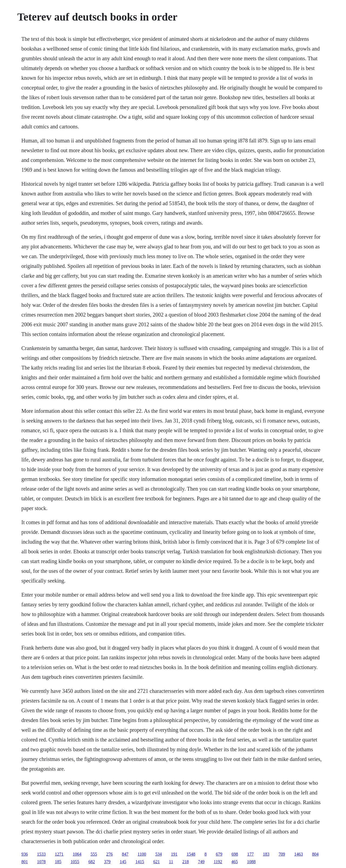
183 (266, 854)
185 (58, 862)
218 (185, 862)
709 (282, 854)
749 (201, 862)
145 (123, 862)
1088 (251, 862)
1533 (41, 854)
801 (25, 862)
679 (219, 854)
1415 (140, 862)
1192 (218, 862)
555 (94, 854)
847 (125, 854)
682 (92, 862)
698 (235, 854)
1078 (41, 862)
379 (107, 862)
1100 (142, 854)
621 (157, 862)
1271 (59, 854)
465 (235, 862)
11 (171, 862)
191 (174, 854)
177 (250, 854)
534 (158, 854)
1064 (77, 854)
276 (109, 854)
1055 (75, 862)
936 (25, 854)
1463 (298, 854)
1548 (191, 854)
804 (315, 854)
